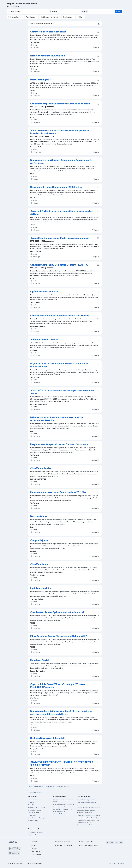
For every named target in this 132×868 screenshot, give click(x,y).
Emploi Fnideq (32, 815)
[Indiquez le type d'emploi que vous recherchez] (27, 11)
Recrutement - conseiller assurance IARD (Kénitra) (56, 187)
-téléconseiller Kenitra (59, 814)
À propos (34, 845)
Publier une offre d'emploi (63, 845)
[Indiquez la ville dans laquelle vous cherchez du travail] (68, 11)
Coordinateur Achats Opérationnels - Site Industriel (57, 612)
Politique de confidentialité (34, 863)
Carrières (34, 848)
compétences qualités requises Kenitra (89, 815)
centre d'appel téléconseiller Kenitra (63, 804)
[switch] (99, 24)
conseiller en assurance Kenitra (86, 810)
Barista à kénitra (39, 516)
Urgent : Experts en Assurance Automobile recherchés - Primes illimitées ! (59, 365)
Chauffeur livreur (39, 564)
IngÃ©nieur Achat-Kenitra (44, 292)
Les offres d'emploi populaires (89, 845)
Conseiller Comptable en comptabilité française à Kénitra (60, 104)
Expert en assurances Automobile (48, 56)
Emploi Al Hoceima (34, 813)
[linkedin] (121, 843)
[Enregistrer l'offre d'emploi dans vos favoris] (98, 32)
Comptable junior (39, 540)
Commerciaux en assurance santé (48, 32)
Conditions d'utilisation (16, 863)
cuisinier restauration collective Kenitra (89, 818)
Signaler (95, 48)
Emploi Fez (31, 802)
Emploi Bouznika (33, 800)
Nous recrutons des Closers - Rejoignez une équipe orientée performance (61, 162)
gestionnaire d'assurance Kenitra (87, 802)
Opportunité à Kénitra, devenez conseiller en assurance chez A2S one (62, 213)
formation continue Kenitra (85, 825)
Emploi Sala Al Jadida (34, 810)
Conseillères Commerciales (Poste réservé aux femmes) (59, 238)
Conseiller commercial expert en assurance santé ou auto (60, 316)
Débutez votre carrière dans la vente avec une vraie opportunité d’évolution (57, 419)
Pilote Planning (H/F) (41, 80)
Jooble (121, 864)
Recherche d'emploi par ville (36, 835)
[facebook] (108, 843)
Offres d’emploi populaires (36, 832)
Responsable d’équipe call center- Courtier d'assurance (59, 444)
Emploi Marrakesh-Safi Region (37, 818)
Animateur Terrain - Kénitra (44, 340)
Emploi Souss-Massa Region (36, 808)
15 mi (85, 11)
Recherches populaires (37, 792)
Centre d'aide (35, 851)
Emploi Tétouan (33, 805)
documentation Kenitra (84, 805)
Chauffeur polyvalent (41, 468)
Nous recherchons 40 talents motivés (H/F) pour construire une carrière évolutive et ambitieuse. (61, 713)
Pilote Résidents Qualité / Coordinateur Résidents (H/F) (59, 636)
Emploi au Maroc (36, 854)
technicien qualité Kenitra (85, 813)
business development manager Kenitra (89, 808)
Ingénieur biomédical (41, 588)
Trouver (118, 11)
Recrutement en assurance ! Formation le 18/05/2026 (58, 492)
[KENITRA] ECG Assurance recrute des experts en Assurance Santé (62, 392)
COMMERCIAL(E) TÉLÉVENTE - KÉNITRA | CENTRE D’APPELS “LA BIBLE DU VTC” (62, 764)
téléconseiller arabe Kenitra (61, 807)
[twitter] (117, 843)
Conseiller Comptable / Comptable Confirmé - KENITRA (59, 265)
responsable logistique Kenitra (86, 800)
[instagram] (112, 843)
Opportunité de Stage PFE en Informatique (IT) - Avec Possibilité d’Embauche (58, 686)
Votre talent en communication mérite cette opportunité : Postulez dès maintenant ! (60, 132)
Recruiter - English (40, 660)
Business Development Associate (48, 738)
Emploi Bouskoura (33, 820)
